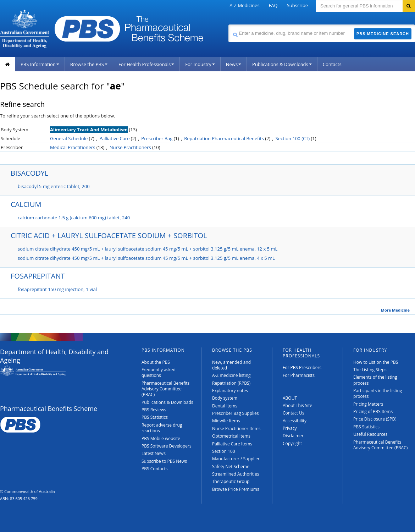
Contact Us (294, 413)
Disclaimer (293, 436)
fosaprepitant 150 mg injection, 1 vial (57, 289)
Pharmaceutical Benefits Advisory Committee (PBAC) (165, 389)
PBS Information (40, 64)
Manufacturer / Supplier (236, 459)
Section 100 (224, 451)
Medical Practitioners (73, 147)
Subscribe (297, 5)
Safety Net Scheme (231, 467)
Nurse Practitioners (130, 147)
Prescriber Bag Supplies (236, 413)
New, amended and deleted (231, 365)
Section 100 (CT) (293, 138)
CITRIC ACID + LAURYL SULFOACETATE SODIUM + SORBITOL (109, 235)
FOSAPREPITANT (38, 276)
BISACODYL (29, 173)
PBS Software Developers (167, 446)
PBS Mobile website (161, 438)
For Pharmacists (299, 375)
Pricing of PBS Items (373, 412)
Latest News (154, 453)
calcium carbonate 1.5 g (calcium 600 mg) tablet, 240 (74, 218)
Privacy (290, 428)
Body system (225, 398)
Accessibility (295, 421)
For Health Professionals (146, 64)
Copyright (292, 443)
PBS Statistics (155, 417)
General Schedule (69, 138)
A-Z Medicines (244, 5)
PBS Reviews (154, 410)
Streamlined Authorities (236, 474)
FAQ (273, 5)
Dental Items (225, 406)
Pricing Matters (368, 404)
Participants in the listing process (378, 393)
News (234, 64)
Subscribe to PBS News (164, 461)
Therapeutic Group (231, 481)
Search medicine (228, 24)
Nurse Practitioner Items (236, 429)
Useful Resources (370, 434)
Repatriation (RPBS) (231, 383)
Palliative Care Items (232, 444)
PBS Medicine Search (383, 34)
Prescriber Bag (157, 138)
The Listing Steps (370, 370)
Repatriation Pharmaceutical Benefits (224, 138)
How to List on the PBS (376, 362)
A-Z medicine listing (231, 375)
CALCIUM (26, 204)
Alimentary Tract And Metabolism (89, 130)
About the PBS (156, 362)
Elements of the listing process (375, 380)
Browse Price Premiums (236, 489)
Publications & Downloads (282, 64)
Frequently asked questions (159, 372)
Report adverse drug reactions (162, 428)
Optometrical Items (231, 436)
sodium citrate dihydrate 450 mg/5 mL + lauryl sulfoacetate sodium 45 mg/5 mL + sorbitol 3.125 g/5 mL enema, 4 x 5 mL (146, 258)
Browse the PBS (89, 64)
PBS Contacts (155, 469)
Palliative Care (114, 138)
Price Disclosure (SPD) (375, 419)
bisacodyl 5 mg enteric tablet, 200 (54, 186)
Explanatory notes (230, 391)
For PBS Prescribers (302, 368)
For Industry (200, 64)
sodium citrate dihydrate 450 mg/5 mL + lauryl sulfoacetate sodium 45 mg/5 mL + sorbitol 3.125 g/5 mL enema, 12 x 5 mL (148, 249)
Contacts (332, 64)
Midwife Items (226, 421)
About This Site (297, 405)
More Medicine (395, 310)
